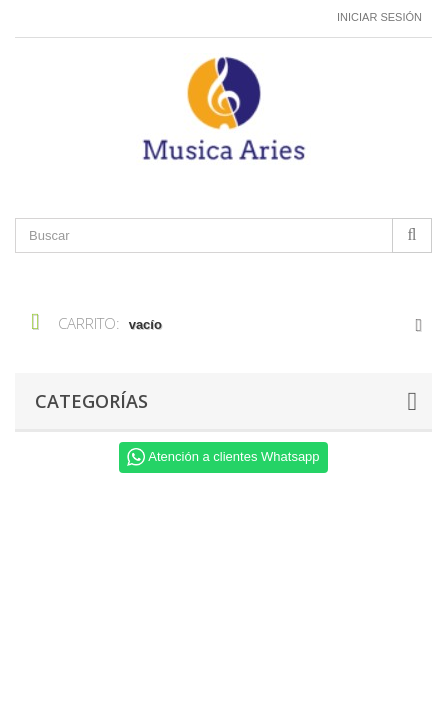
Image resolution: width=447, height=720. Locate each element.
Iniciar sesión (379, 17)
